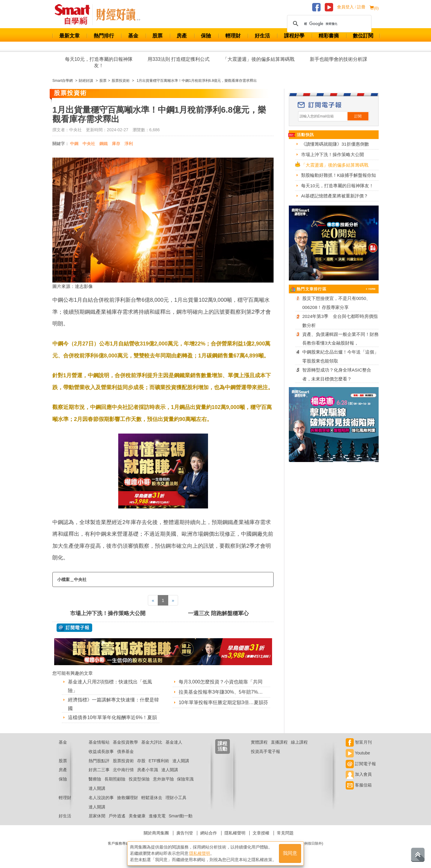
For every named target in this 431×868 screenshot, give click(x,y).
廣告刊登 (185, 833)
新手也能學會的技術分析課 (339, 59)
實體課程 (259, 742)
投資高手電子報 (265, 751)
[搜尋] (328, 24)
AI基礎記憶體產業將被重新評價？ (335, 196)
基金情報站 (99, 742)
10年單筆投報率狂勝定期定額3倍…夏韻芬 (223, 702)
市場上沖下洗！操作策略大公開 (108, 613)
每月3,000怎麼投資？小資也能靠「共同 (221, 682)
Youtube (358, 753)
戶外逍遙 (117, 816)
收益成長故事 (101, 751)
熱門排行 (104, 36)
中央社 (89, 144)
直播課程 (279, 742)
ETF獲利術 (159, 761)
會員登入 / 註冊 (351, 7)
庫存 (116, 144)
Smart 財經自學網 (75, 15)
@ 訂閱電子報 (74, 628)
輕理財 (233, 36)
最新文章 (69, 36)
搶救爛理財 (128, 798)
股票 (157, 36)
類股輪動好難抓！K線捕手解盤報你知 (339, 175)
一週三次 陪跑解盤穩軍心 (218, 613)
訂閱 (358, 116)
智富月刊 (359, 742)
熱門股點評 (99, 761)
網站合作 (209, 833)
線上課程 (299, 742)
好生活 (262, 36)
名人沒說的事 (101, 798)
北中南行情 (123, 770)
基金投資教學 (125, 742)
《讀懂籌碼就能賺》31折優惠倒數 (335, 144)
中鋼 (74, 144)
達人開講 (181, 761)
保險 (206, 36)
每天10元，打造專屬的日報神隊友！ (99, 62)
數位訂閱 (363, 36)
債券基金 (125, 751)
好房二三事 (99, 770)
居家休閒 (97, 816)
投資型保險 (139, 779)
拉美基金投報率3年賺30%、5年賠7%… (221, 692)
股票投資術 (123, 761)
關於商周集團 (156, 833)
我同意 (290, 853)
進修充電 (157, 816)
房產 (182, 36)
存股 (141, 761)
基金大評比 (152, 742)
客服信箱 (359, 785)
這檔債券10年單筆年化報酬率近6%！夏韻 (112, 717)
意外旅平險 (163, 779)
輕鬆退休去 (152, 798)
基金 (133, 36)
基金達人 (174, 742)
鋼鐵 (104, 144)
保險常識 (185, 779)
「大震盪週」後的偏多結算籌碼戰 (259, 59)
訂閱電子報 (361, 764)
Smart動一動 (180, 816)
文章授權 (261, 833)
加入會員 (359, 774)
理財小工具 (176, 798)
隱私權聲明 (235, 833)
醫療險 (95, 779)
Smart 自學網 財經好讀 (118, 15)
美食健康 (137, 816)
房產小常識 (148, 770)
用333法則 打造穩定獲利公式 (179, 59)
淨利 (129, 144)
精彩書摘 (329, 36)
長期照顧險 (115, 779)
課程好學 (294, 36)
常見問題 (285, 833)
